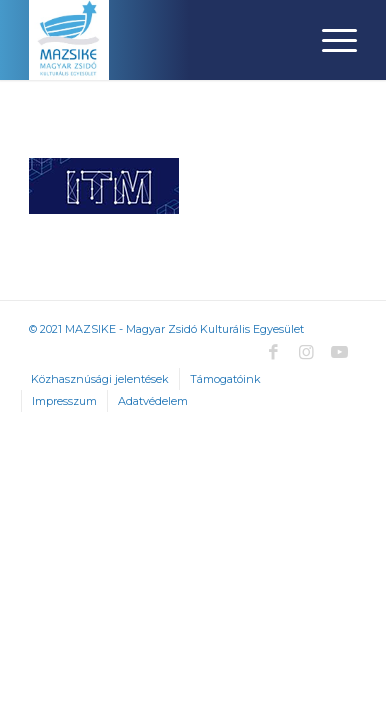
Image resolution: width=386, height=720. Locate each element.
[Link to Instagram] (306, 352)
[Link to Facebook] (273, 352)
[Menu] (329, 40)
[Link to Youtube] (339, 352)
